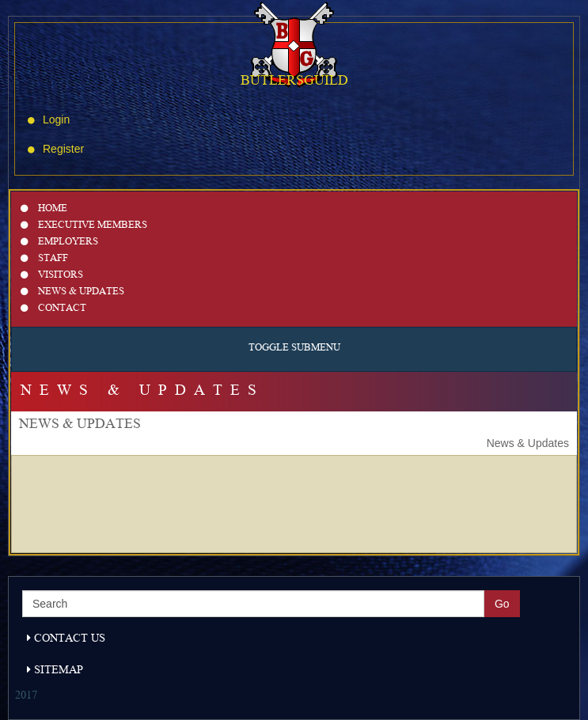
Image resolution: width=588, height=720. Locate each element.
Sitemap (55, 671)
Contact (53, 309)
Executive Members (84, 226)
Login (49, 119)
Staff (44, 259)
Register (56, 149)
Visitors (52, 276)
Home (44, 209)
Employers (59, 243)
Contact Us (66, 639)
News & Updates (72, 292)
